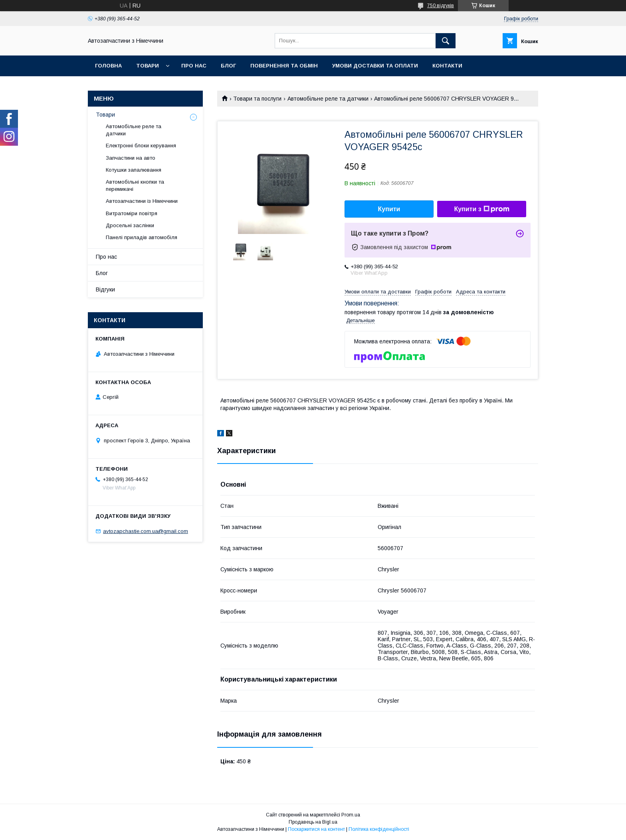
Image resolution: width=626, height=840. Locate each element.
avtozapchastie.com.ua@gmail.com (146, 531)
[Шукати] (446, 41)
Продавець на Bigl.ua (313, 822)
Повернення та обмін (284, 66)
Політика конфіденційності (379, 829)
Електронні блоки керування (141, 146)
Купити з (481, 209)
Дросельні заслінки (130, 225)
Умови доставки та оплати (375, 66)
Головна (108, 66)
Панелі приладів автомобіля (142, 237)
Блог (228, 66)
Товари (148, 66)
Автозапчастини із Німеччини (142, 201)
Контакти (447, 66)
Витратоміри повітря (132, 213)
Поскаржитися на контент (316, 829)
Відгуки (105, 289)
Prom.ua (351, 815)
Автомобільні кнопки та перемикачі (135, 185)
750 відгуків (441, 6)
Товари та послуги (257, 99)
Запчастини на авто (131, 158)
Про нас (194, 66)
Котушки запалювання (134, 170)
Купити (389, 209)
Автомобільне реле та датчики (328, 99)
